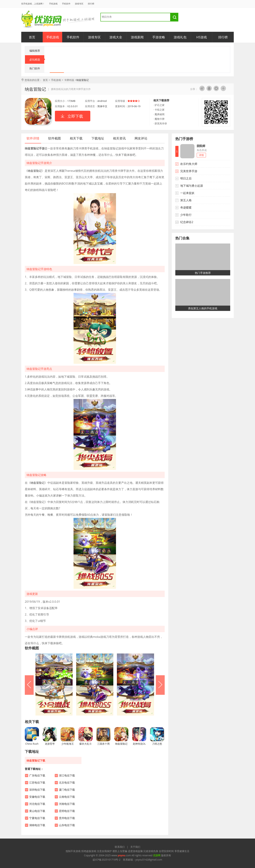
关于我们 (135, 847)
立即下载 (75, 116)
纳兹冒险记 (35, 171)
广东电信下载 (37, 776)
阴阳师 (201, 146)
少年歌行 (186, 215)
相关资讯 (119, 138)
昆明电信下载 (67, 811)
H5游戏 (202, 37)
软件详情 (33, 138)
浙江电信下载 (67, 776)
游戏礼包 (180, 37)
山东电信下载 (67, 825)
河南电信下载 (67, 804)
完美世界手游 (189, 171)
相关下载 (76, 138)
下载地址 (98, 138)
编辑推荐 (35, 51)
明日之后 (186, 178)
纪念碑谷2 (187, 222)
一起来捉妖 (187, 193)
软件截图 (55, 138)
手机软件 (66, 4)
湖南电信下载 (37, 825)
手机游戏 (53, 4)
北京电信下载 (67, 783)
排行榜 (91, 4)
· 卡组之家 (159, 110)
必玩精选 (37, 59)
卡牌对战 (69, 80)
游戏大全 (116, 37)
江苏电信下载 (37, 783)
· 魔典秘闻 (159, 114)
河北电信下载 (37, 804)
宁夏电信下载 (37, 818)
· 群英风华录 (160, 123)
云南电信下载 (67, 797)
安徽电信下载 (37, 797)
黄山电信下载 (37, 811)
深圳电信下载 (37, 790)
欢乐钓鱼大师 (189, 164)
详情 (201, 155)
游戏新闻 (137, 37)
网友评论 (141, 138)
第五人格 (186, 200)
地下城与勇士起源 (192, 186)
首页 (32, 37)
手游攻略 (159, 37)
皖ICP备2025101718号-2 (107, 860)
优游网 (42, 19)
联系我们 (120, 847)
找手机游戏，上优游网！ (33, 4)
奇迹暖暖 (186, 207)
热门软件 (35, 68)
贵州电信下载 (67, 818)
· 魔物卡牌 (159, 119)
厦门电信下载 (67, 790)
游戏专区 (79, 4)
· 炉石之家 (159, 105)
